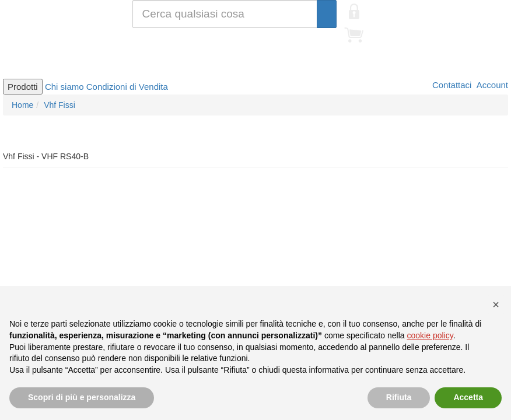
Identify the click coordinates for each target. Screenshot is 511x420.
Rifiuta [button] (399, 397)
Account (491, 85)
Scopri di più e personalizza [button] (82, 397)
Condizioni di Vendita (127, 87)
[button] (496, 304)
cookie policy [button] (430, 335)
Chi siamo (64, 87)
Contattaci (451, 85)
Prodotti (23, 87)
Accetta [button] (468, 397)
